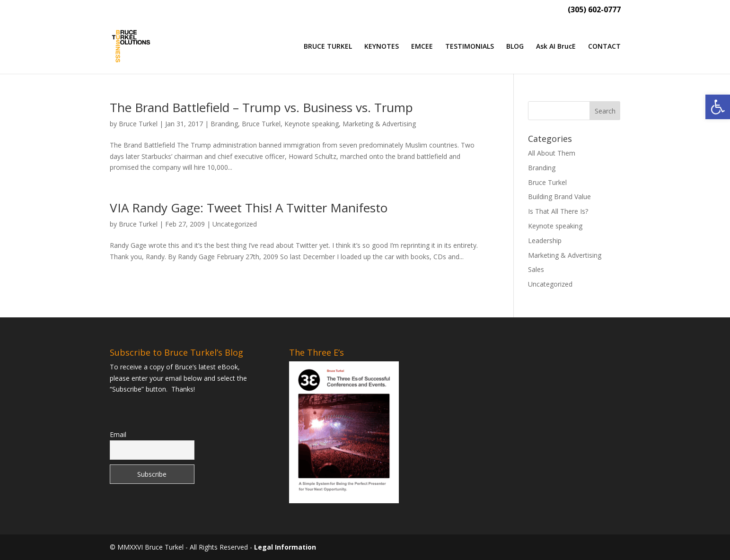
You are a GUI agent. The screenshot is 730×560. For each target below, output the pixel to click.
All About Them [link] (552, 153)
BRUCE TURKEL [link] (328, 47)
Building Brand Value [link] (559, 197)
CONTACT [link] (604, 47)
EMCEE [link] (422, 47)
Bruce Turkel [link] (138, 124)
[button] (605, 111)
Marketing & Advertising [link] (379, 124)
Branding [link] (224, 124)
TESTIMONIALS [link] (470, 47)
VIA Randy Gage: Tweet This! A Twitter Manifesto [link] (249, 208)
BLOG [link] (515, 47)
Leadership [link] (545, 241)
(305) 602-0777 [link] (594, 10)
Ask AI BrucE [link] (556, 47)
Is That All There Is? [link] (558, 211)
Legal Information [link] (285, 547)
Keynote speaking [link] (312, 124)
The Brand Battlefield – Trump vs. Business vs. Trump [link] (261, 107)
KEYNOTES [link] (382, 47)
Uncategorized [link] (235, 224)
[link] (718, 107)
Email (118, 434)
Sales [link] (536, 269)
